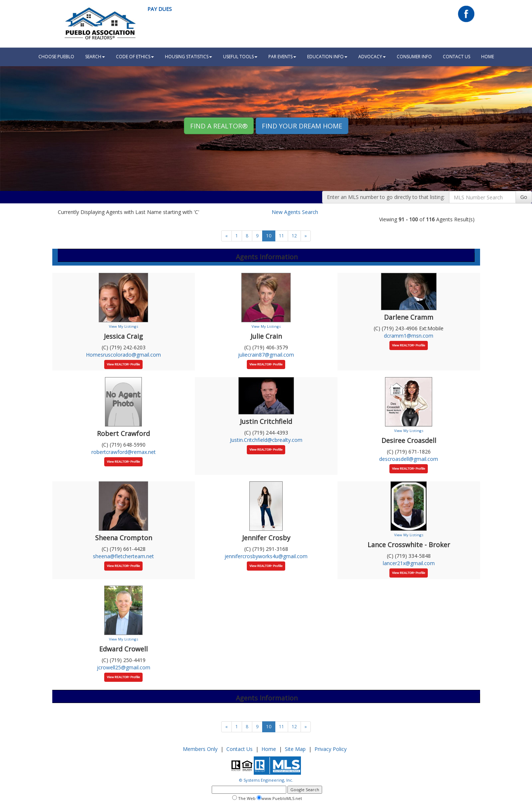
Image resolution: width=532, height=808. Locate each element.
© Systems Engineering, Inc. (266, 780)
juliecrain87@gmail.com (266, 355)
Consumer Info (414, 57)
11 (282, 236)
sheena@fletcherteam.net (123, 556)
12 (294, 236)
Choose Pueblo (56, 57)
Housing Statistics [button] (188, 57)
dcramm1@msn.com (409, 336)
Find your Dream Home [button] (302, 126)
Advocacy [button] (372, 57)
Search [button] (95, 57)
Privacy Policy (331, 749)
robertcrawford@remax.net (124, 452)
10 (269, 236)
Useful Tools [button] (240, 57)
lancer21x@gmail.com (409, 563)
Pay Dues (160, 9)
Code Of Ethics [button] (135, 57)
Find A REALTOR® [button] (219, 126)
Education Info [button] (327, 57)
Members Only (200, 749)
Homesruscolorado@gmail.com (123, 355)
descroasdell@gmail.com (409, 459)
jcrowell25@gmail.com (124, 667)
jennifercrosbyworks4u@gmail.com (266, 556)
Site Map (295, 749)
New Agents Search (295, 212)
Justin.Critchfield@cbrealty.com (266, 440)
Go (524, 197)
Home (269, 749)
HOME (488, 57)
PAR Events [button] (282, 57)
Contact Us (456, 57)
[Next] (227, 236)
